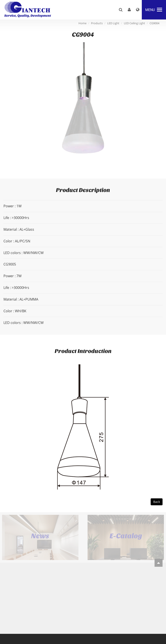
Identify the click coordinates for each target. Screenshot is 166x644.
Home (82, 23)
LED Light (113, 23)
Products (97, 23)
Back (157, 502)
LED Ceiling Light (134, 23)
